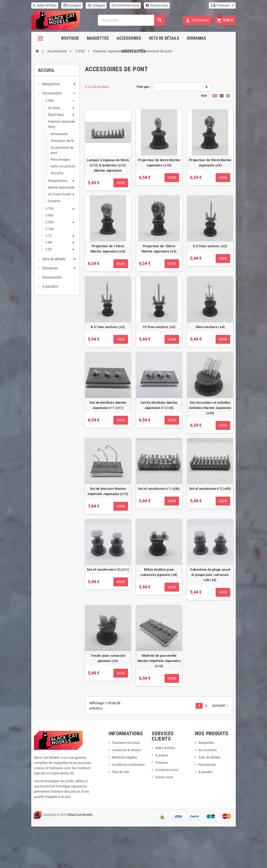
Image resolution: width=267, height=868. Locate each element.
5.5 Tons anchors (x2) (226, 259)
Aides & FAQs (23, 5)
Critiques (75, 5)
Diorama (32, 191)
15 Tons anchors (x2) (164, 351)
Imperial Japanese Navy (44, 121)
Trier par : (144, 87)
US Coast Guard (38, 184)
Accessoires (113, 38)
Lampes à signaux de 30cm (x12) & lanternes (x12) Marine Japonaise (102, 167)
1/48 (27, 232)
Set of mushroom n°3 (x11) (102, 620)
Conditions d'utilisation (123, 811)
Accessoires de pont (44, 142)
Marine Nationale (39, 177)
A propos (51, 5)
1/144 (28, 218)
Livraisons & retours (121, 797)
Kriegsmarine (36, 170)
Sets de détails (148, 38)
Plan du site (115, 819)
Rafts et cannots (41, 156)
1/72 (27, 225)
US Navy (32, 108)
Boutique (54, 38)
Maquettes (82, 38)
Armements (38, 129)
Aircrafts (35, 163)
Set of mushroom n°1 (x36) (165, 529)
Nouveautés (210, 38)
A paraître (29, 276)
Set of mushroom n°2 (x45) (226, 529)
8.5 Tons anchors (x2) (102, 351)
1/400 (28, 205)
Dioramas (181, 38)
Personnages (39, 149)
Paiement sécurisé (120, 789)
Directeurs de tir (41, 135)
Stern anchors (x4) (226, 351)
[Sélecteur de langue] (244, 5)
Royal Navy (34, 115)
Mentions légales (119, 804)
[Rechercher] (131, 20)
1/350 (28, 101)
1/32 (27, 239)
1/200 (28, 212)
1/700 (28, 198)
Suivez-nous (135, 5)
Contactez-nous (104, 5)
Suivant (242, 755)
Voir (226, 87)
